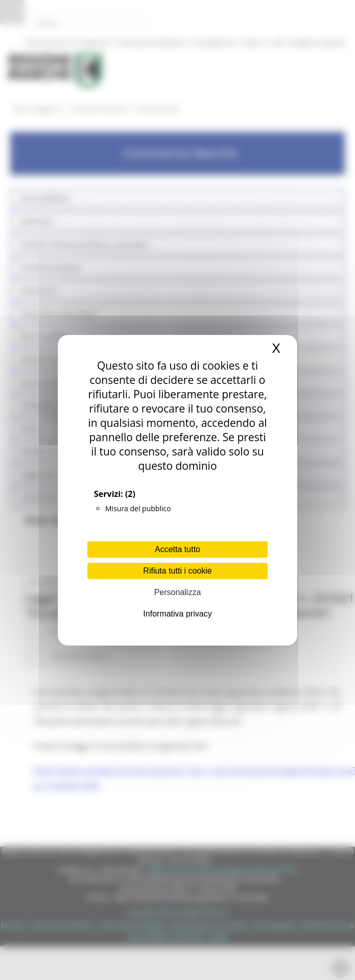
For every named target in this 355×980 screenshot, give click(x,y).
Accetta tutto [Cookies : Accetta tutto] (178, 549)
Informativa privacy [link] (177, 614)
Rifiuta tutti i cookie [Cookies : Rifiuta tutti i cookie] (177, 571)
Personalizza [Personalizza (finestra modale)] (178, 592)
